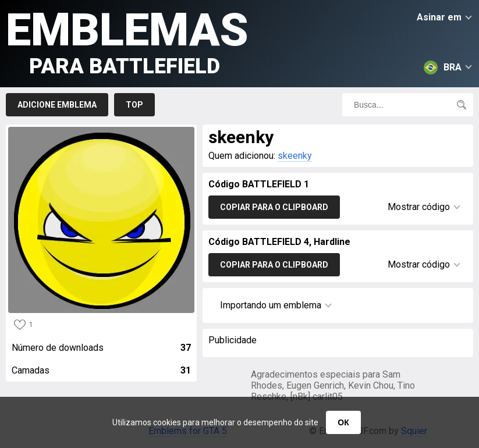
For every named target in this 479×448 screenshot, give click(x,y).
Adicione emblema (57, 105)
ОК (343, 422)
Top (134, 105)
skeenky (295, 156)
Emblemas (127, 41)
